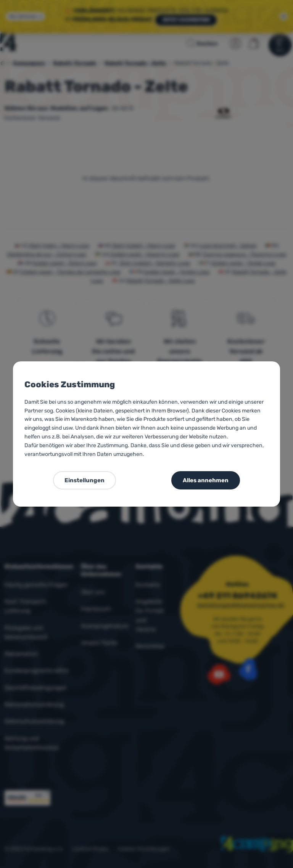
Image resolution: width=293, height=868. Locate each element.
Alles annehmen (206, 480)
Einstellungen (85, 480)
